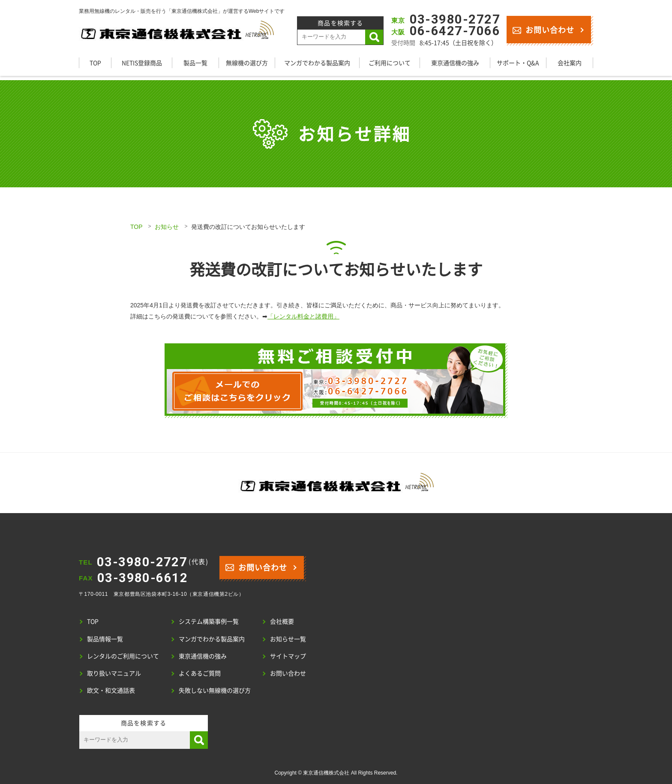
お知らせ (167, 227)
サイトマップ (288, 656)
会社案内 (570, 63)
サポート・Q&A (518, 63)
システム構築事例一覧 (209, 621)
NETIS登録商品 (142, 63)
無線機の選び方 (247, 63)
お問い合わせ (543, 29)
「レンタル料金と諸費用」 (303, 316)
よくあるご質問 (200, 673)
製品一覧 (195, 63)
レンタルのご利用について (123, 656)
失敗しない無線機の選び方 (215, 690)
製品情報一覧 (105, 639)
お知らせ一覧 (288, 639)
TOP (95, 63)
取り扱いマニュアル (114, 673)
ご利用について (390, 63)
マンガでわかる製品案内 (317, 63)
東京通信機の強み (455, 63)
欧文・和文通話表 (111, 690)
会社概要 (282, 621)
